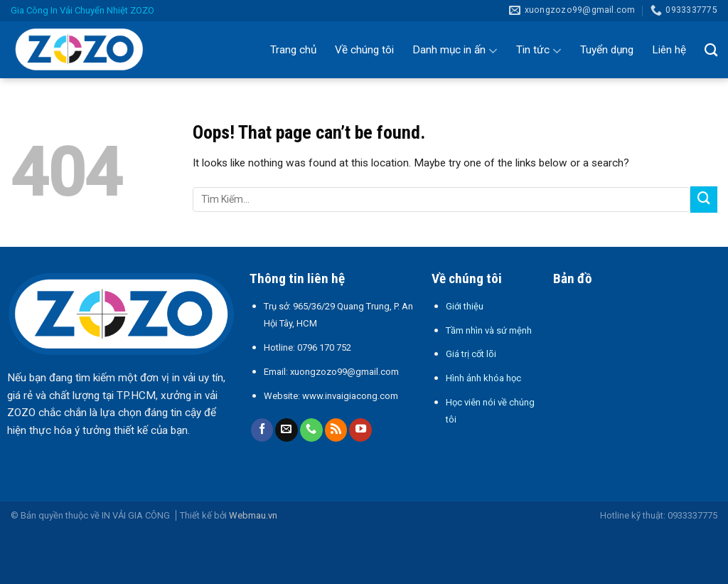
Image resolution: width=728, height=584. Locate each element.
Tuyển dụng (607, 50)
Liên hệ (669, 50)
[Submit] (704, 200)
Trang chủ (293, 50)
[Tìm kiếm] (711, 50)
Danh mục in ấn (455, 51)
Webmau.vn (253, 515)
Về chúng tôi (364, 50)
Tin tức (539, 51)
